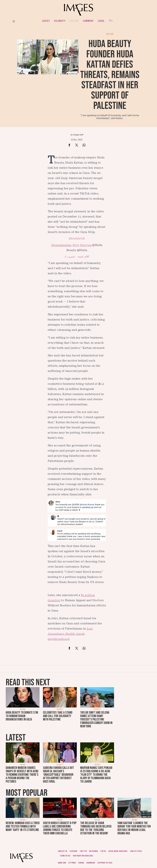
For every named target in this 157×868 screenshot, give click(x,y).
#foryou (86, 245)
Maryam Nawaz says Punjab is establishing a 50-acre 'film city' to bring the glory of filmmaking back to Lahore (96, 775)
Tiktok (103, 851)
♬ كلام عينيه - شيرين (77, 256)
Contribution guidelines (83, 856)
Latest (46, 21)
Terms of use (65, 856)
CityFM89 (72, 863)
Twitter (83, 851)
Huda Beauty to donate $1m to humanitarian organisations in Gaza (22, 716)
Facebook (73, 851)
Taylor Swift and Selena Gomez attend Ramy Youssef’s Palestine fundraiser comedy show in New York (96, 719)
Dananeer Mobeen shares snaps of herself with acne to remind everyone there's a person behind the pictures (22, 775)
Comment (88, 21)
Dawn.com (62, 863)
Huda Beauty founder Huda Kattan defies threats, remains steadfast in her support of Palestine (110, 75)
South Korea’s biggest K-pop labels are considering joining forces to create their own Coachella (60, 828)
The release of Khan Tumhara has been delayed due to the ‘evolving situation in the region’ (96, 828)
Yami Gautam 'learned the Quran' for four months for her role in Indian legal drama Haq (134, 828)
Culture (74, 21)
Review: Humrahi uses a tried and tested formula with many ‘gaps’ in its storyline (23, 826)
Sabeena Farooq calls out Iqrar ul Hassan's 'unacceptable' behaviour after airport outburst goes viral (58, 775)
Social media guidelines (118, 851)
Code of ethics (136, 851)
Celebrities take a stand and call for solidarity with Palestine (58, 716)
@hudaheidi (77, 238)
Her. (111, 21)
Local (101, 21)
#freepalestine (61, 245)
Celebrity (60, 21)
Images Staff (78, 135)
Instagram (93, 851)
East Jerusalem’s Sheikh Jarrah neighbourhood (70, 634)
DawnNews (91, 863)
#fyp (76, 245)
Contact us (63, 851)
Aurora (81, 863)
